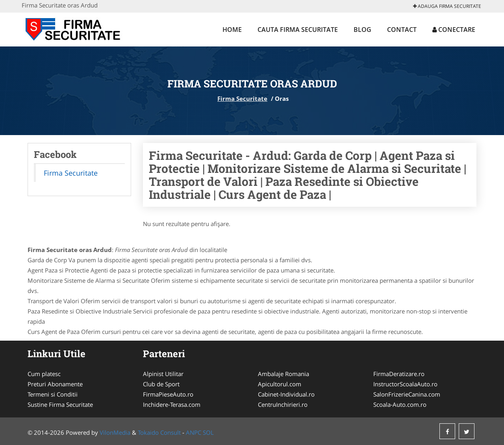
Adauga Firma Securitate (447, 6)
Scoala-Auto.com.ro (400, 404)
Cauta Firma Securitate (298, 30)
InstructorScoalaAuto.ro (405, 384)
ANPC (194, 432)
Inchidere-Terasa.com (172, 404)
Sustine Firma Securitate (60, 404)
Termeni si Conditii (53, 394)
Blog (362, 30)
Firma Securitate (242, 98)
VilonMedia (115, 432)
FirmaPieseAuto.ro (168, 394)
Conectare (454, 30)
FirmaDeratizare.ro (399, 374)
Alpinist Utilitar (163, 374)
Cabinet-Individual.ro (286, 394)
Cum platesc (44, 374)
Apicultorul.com (280, 384)
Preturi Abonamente (55, 384)
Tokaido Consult (159, 432)
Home (232, 30)
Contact (402, 30)
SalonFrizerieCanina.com (407, 394)
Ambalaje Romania (283, 374)
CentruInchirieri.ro (283, 404)
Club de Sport (161, 384)
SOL (208, 432)
